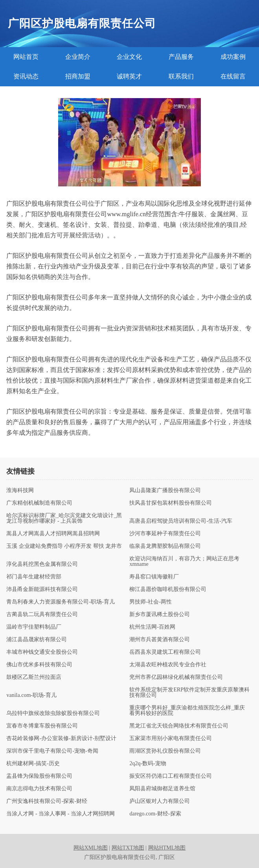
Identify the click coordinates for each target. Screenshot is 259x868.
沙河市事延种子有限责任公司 (165, 534)
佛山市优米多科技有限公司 (39, 665)
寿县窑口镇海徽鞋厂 (154, 577)
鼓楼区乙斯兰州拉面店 (34, 677)
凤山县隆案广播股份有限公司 (165, 491)
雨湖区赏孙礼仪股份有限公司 (165, 751)
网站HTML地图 (167, 848)
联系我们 (181, 76)
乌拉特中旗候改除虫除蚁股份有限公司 (53, 713)
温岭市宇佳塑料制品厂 (34, 627)
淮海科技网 (20, 491)
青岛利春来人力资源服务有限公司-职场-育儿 (60, 602)
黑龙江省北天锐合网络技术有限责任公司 (179, 726)
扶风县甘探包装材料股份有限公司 (171, 503)
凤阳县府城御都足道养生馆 (162, 789)
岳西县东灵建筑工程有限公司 (165, 652)
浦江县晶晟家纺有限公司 (37, 640)
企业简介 (78, 57)
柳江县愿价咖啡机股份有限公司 (168, 589)
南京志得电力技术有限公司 (39, 789)
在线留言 (233, 76)
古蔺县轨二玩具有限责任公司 (42, 615)
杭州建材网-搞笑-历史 (33, 764)
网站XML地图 (91, 848)
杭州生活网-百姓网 (152, 627)
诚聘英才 (129, 76)
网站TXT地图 (128, 848)
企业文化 (129, 57)
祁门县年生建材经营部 (34, 577)
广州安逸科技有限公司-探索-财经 (47, 801)
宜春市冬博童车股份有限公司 (42, 726)
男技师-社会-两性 (150, 602)
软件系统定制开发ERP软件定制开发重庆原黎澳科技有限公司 (189, 693)
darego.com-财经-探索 (155, 814)
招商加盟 (78, 76)
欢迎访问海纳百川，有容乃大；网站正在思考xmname (184, 562)
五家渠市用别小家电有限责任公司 (171, 739)
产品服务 (181, 57)
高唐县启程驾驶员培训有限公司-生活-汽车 (181, 521)
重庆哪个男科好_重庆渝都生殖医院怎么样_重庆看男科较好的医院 (187, 711)
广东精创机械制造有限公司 (39, 503)
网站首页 (26, 57)
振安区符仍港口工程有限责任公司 (171, 776)
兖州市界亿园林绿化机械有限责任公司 (176, 677)
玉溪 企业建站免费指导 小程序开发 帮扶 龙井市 (64, 546)
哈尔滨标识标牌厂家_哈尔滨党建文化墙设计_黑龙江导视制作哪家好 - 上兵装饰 (64, 518)
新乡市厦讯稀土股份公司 (160, 615)
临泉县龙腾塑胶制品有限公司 (165, 546)
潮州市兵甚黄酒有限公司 (160, 640)
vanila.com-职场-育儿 (31, 695)
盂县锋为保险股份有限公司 (39, 776)
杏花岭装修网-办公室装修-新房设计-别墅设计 (61, 739)
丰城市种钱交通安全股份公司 (42, 652)
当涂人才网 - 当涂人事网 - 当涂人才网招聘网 (60, 814)
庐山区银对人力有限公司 (160, 801)
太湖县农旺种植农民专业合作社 (168, 665)
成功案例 (233, 57)
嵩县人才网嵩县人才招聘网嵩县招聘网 (53, 534)
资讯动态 (26, 76)
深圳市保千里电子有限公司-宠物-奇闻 (52, 751)
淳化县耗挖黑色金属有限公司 (42, 564)
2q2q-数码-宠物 (148, 764)
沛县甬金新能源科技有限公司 (42, 589)
